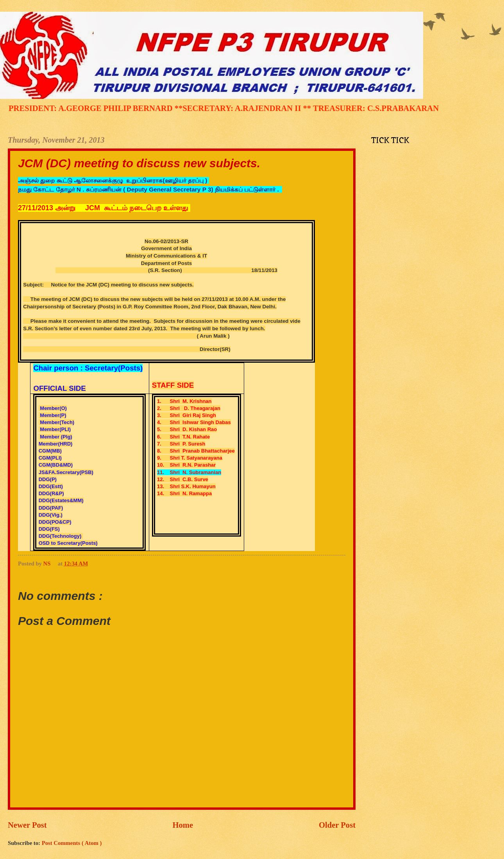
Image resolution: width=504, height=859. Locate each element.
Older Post (337, 825)
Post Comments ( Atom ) (72, 843)
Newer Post (27, 825)
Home (183, 825)
